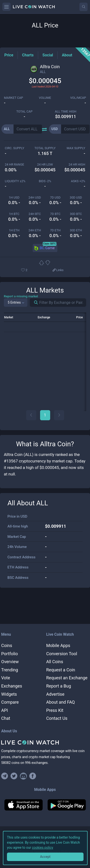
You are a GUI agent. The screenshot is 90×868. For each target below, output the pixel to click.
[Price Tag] (9, 55)
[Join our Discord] (23, 776)
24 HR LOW (45, 164)
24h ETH (35, 230)
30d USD (76, 197)
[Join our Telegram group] (5, 776)
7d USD (55, 197)
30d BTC (76, 214)
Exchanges (12, 686)
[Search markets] (34, 303)
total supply (45, 148)
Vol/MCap (78, 98)
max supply (76, 148)
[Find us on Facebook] (33, 776)
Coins (7, 645)
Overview (10, 662)
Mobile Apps (58, 645)
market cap (14, 98)
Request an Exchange (67, 678)
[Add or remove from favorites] (31, 270)
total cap (24, 111)
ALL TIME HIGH (66, 111)
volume (45, 98)
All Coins (55, 662)
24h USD (35, 197)
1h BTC (14, 214)
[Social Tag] (48, 55)
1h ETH (14, 230)
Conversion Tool (62, 654)
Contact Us (57, 718)
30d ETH (76, 230)
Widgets (9, 694)
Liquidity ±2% (15, 181)
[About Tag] (67, 55)
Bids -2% (45, 181)
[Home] (45, 742)
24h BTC (35, 214)
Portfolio (9, 654)
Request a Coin (61, 670)
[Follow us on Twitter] (14, 776)
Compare (10, 702)
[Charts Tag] (28, 55)
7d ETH (55, 230)
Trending (10, 670)
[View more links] (58, 270)
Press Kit (55, 710)
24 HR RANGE (14, 164)
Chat (6, 718)
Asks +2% (78, 181)
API (5, 710)
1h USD (14, 197)
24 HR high (77, 164)
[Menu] (6, 7)
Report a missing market (21, 296)
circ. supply (15, 148)
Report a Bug (59, 686)
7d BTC (55, 214)
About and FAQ (61, 702)
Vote (6, 678)
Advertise (55, 694)
